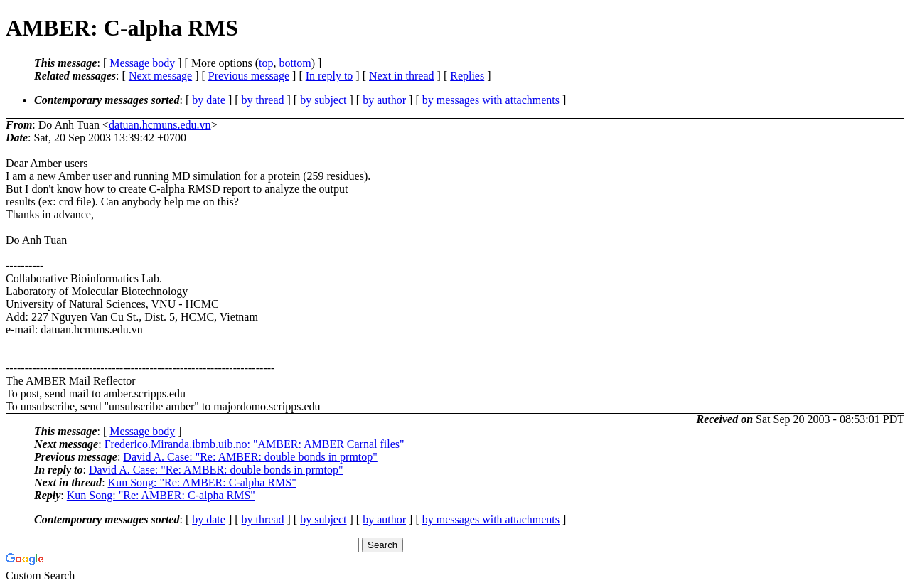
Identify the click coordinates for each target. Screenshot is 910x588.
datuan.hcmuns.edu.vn (160, 125)
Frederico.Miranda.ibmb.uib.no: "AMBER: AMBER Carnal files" (255, 444)
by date (209, 100)
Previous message (249, 76)
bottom (295, 63)
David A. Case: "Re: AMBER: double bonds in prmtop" (250, 457)
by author (384, 100)
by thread (263, 100)
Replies (467, 76)
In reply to (330, 76)
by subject (323, 100)
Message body (142, 63)
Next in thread (402, 76)
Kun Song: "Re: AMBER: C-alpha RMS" (202, 482)
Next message (160, 76)
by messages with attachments (491, 100)
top (266, 63)
